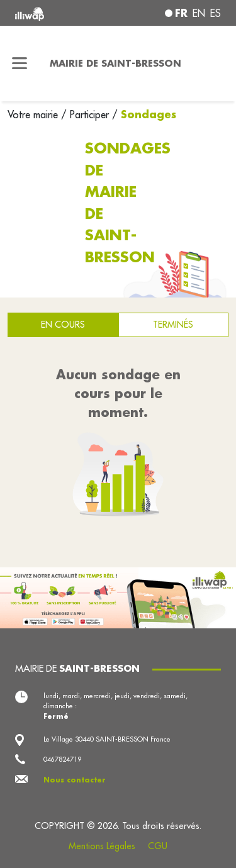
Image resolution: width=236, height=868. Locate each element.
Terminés (173, 325)
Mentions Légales (102, 846)
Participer (89, 114)
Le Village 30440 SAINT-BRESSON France (107, 739)
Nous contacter (75, 780)
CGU (158, 846)
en (199, 13)
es (216, 13)
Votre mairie (34, 114)
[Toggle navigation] (20, 64)
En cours (63, 325)
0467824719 (62, 759)
